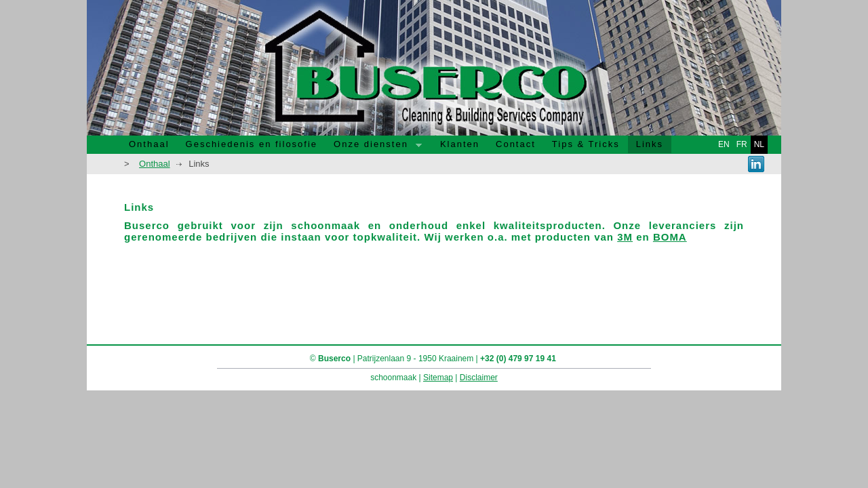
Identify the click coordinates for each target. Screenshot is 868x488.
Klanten (460, 144)
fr (742, 144)
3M (625, 237)
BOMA (670, 237)
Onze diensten (374, 146)
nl (759, 144)
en (724, 144)
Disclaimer (479, 378)
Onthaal (149, 144)
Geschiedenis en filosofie (252, 144)
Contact (516, 144)
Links (650, 144)
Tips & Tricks (586, 144)
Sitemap (438, 378)
